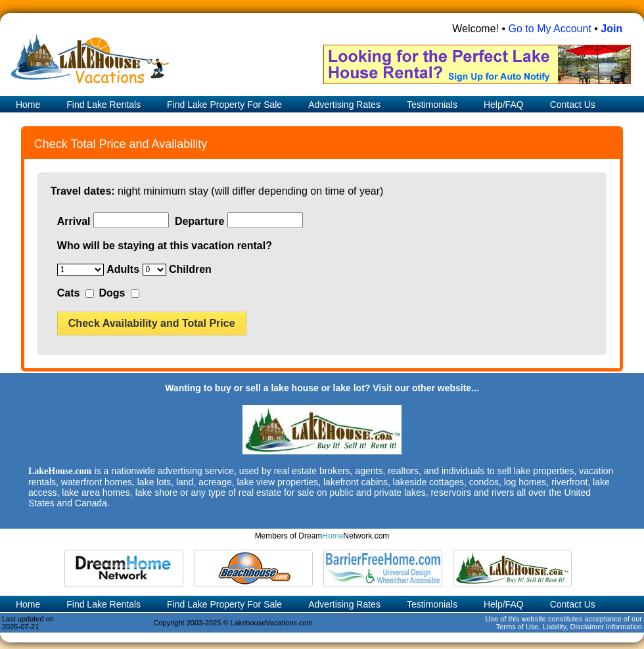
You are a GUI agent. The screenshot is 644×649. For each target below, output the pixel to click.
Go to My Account (550, 29)
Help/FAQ (504, 105)
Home (27, 105)
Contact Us (573, 105)
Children (190, 269)
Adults (123, 269)
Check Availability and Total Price (152, 323)
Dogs (112, 293)
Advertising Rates (344, 105)
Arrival (74, 221)
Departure (200, 221)
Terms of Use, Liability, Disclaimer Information (569, 627)
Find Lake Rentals (103, 105)
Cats (69, 293)
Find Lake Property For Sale (224, 105)
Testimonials (432, 105)
